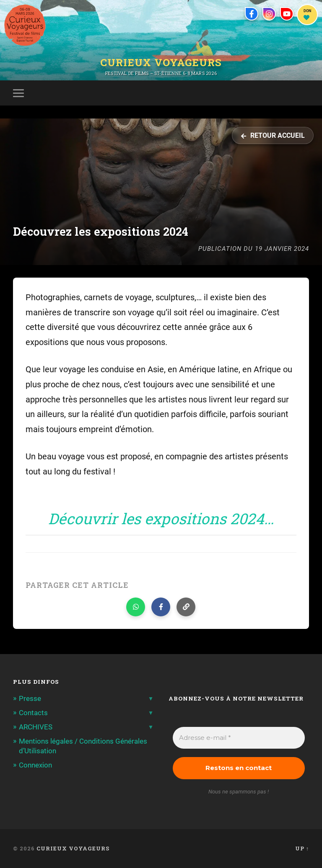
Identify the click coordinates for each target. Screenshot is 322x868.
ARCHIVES (36, 727)
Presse (30, 698)
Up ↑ (302, 848)
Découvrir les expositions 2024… (161, 519)
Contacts (33, 713)
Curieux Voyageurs (161, 62)
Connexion (35, 765)
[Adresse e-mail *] (239, 738)
